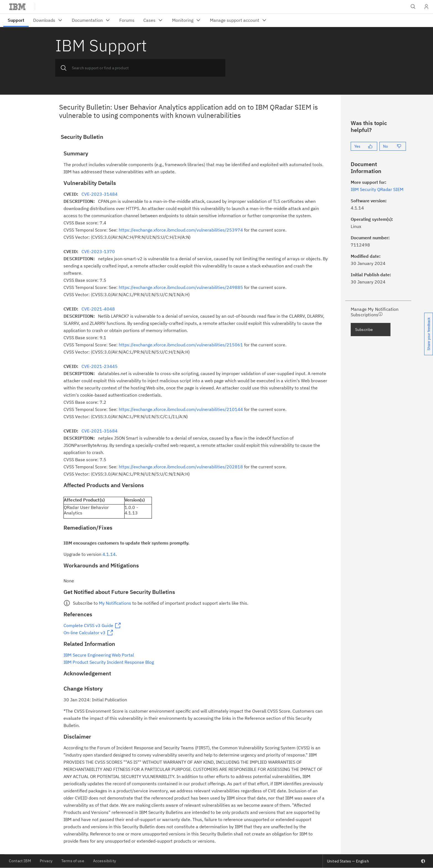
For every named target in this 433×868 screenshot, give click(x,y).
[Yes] (364, 146)
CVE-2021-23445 (100, 366)
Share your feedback (429, 334)
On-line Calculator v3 (85, 633)
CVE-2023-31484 (100, 194)
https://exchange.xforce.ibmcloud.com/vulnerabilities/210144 (181, 409)
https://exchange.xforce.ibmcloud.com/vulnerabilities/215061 (181, 345)
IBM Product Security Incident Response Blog (109, 662)
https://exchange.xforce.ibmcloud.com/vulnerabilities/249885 (181, 287)
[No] (393, 146)
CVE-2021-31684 (100, 431)
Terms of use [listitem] (73, 861)
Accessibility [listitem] (105, 861)
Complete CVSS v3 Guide (88, 625)
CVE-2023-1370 (98, 251)
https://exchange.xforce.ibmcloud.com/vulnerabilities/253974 (181, 230)
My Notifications (115, 603)
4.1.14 (109, 554)
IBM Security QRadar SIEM (377, 189)
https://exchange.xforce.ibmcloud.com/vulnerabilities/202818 (181, 467)
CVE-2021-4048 (98, 309)
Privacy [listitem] (46, 861)
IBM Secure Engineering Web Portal (99, 655)
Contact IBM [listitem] (20, 861)
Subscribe (364, 330)
